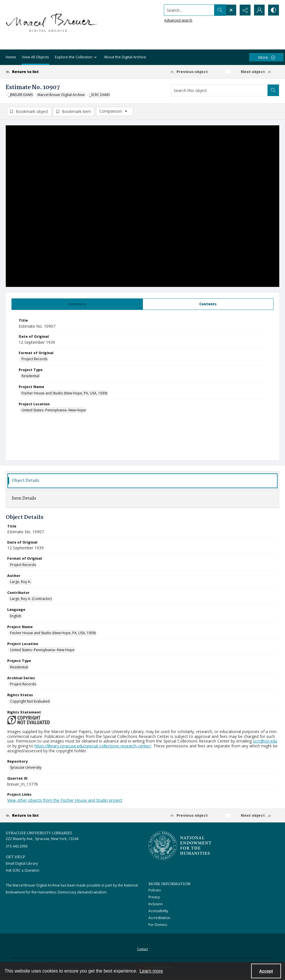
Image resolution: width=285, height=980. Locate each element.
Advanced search (178, 20)
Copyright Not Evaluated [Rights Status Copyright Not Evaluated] (30, 701)
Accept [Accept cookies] (266, 971)
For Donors (158, 925)
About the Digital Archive (125, 57)
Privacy (154, 897)
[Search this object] (219, 90)
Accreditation (159, 918)
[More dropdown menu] (266, 57)
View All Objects (35, 57)
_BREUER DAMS (21, 95)
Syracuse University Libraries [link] (39, 833)
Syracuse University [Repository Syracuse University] (26, 767)
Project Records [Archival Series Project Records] (23, 684)
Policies (155, 890)
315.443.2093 (17, 846)
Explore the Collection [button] (76, 57)
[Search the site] (189, 10)
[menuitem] (142, 948)
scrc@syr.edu (265, 741)
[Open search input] (230, 10)
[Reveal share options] (245, 10)
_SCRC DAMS (100, 95)
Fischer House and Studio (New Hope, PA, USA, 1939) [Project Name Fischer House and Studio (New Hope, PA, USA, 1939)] (64, 393)
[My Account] (259, 10)
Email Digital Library (22, 863)
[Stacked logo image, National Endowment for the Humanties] (180, 845)
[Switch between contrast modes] (274, 10)
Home (11, 57)
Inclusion (156, 904)
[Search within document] (273, 90)
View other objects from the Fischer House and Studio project (65, 800)
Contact (142, 949)
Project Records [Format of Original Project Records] (34, 359)
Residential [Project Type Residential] (30, 376)
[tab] (77, 304)
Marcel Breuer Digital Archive (61, 95)
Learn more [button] (151, 971)
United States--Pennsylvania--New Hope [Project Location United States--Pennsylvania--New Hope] (54, 410)
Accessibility (158, 911)
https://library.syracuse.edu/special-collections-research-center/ (93, 746)
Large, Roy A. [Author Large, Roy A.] (21, 582)
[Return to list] (43, 72)
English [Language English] (16, 616)
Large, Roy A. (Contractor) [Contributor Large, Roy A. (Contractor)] (31, 599)
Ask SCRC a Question (23, 870)
